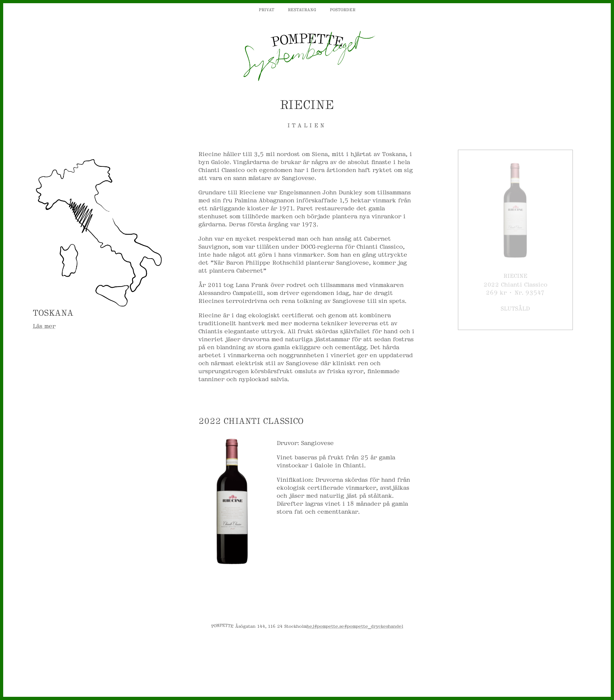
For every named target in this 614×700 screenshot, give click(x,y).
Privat (266, 9)
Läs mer (44, 325)
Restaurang (302, 9)
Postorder (343, 9)
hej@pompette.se (325, 626)
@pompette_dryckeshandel (374, 626)
